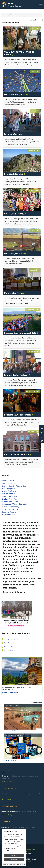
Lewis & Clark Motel (11, 731)
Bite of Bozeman (9, 494)
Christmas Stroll (9, 515)
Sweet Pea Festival (10, 491)
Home (5, 15)
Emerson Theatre (9, 512)
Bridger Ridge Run (10, 499)
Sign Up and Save (8, 799)
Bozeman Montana (14, 6)
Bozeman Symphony (11, 507)
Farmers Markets (9, 483)
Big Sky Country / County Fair (14, 486)
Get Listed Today (8, 815)
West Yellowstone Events (13, 643)
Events (12, 15)
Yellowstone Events (11, 639)
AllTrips (11, 3)
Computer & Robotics (11, 760)
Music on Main (8, 481)
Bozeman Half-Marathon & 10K (15, 504)
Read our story (7, 781)
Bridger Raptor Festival (12, 502)
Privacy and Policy (30, 849)
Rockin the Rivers (10, 496)
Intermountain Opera (11, 509)
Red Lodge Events (10, 650)
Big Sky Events (9, 647)
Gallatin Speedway (10, 489)
